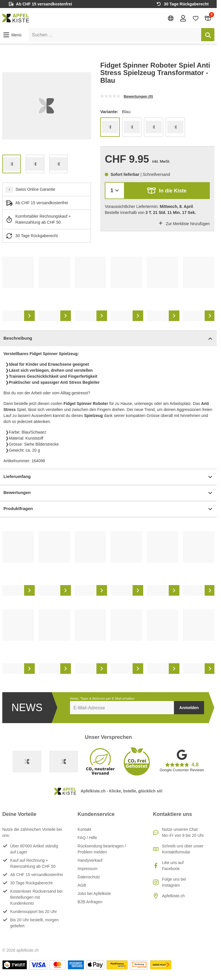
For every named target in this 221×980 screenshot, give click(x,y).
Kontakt (84, 829)
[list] (47, 106)
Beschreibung (108, 339)
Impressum (87, 869)
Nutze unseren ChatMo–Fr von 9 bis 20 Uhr (183, 832)
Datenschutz (89, 877)
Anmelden (189, 708)
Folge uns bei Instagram (174, 882)
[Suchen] (208, 35)
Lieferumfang (108, 477)
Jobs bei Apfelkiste (94, 894)
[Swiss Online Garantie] (27, 761)
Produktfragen (108, 509)
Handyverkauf (90, 860)
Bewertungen (108, 493)
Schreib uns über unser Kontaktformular (183, 849)
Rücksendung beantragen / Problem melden (102, 849)
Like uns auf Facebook (173, 866)
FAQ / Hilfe (87, 838)
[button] (12, 35)
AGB (82, 885)
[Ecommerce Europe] (64, 761)
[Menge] (115, 191)
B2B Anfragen (90, 902)
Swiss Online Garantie (35, 189)
